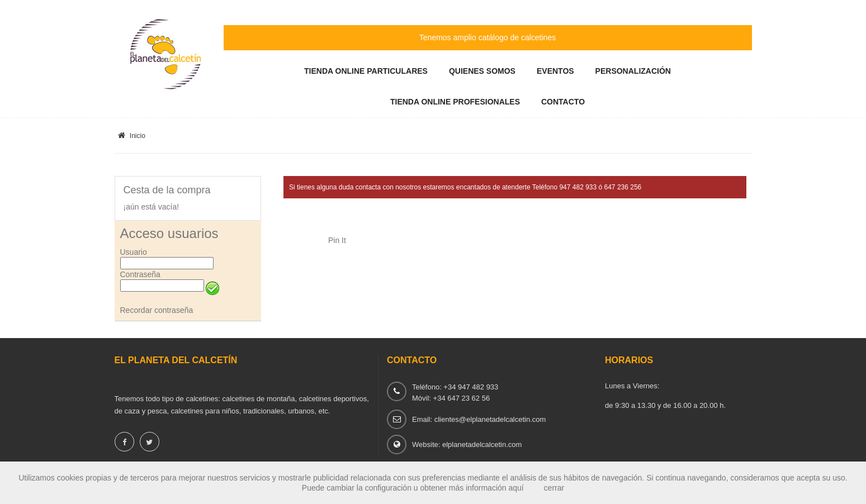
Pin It (337, 240)
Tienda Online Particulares (366, 71)
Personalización (633, 71)
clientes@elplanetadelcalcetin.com (490, 419)
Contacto (563, 102)
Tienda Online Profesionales (455, 102)
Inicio (132, 136)
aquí (516, 488)
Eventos (555, 71)
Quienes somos (482, 71)
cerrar (554, 488)
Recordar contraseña (157, 310)
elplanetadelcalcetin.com (482, 444)
